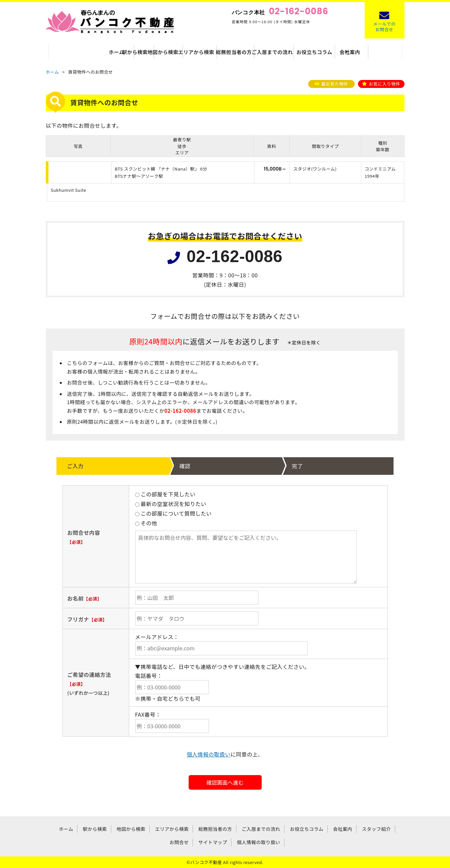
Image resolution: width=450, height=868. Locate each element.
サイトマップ (213, 842)
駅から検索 (114, 52)
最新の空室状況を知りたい (171, 504)
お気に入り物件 (385, 84)
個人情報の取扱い (209, 754)
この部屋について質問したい (174, 513)
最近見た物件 (335, 84)
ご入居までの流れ (291, 52)
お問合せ (179, 842)
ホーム (70, 52)
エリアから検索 (203, 52)
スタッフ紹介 (376, 829)
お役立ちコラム (335, 52)
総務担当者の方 (247, 52)
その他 (146, 523)
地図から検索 (159, 52)
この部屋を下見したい (165, 494)
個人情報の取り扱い (258, 842)
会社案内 (380, 52)
